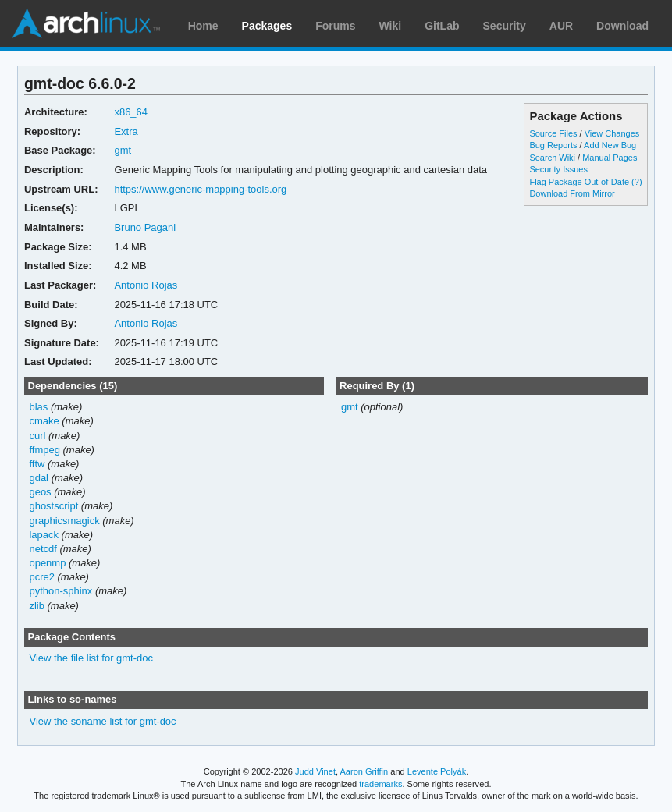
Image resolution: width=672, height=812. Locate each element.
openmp (47, 563)
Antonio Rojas (146, 285)
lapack (44, 535)
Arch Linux (86, 23)
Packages (267, 26)
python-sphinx (60, 591)
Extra (126, 131)
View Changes (612, 133)
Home (203, 26)
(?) (636, 182)
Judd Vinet (315, 771)
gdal (39, 478)
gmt (123, 150)
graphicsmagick (64, 521)
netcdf (43, 549)
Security (505, 26)
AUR (561, 26)
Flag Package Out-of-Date (579, 182)
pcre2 (41, 577)
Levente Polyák (437, 771)
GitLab (442, 26)
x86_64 (131, 112)
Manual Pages (610, 158)
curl (37, 436)
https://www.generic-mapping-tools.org (200, 189)
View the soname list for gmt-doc (102, 721)
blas (38, 407)
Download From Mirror (572, 193)
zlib (36, 606)
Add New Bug (610, 145)
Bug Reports (553, 145)
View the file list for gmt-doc (91, 658)
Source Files (553, 133)
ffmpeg (44, 450)
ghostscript (53, 506)
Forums (335, 26)
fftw (37, 464)
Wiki (391, 26)
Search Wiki (552, 158)
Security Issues (558, 169)
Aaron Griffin (364, 771)
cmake (44, 421)
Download (622, 26)
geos (40, 492)
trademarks (380, 784)
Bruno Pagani (145, 227)
